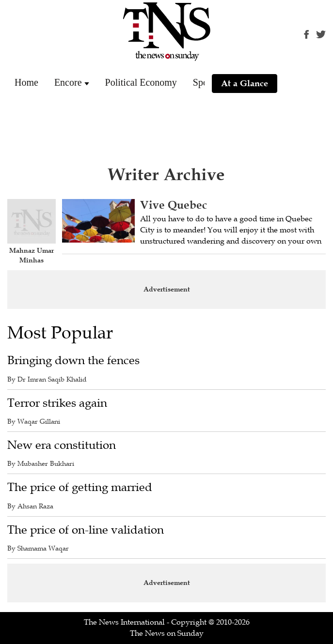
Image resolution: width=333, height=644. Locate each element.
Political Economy (141, 82)
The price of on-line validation (86, 530)
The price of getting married (80, 487)
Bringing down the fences (73, 360)
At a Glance (245, 83)
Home (26, 82)
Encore (68, 82)
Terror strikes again (57, 403)
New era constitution (62, 445)
